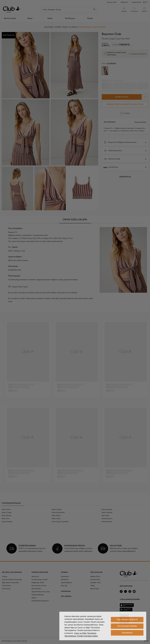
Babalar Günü (95, 576)
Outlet (90, 18)
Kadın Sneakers (7, 522)
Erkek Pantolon (107, 519)
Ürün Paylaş (125, 177)
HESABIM (64, 572)
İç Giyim (125, 113)
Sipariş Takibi (112, 2)
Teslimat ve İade (112, 159)
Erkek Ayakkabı (107, 509)
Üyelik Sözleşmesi (38, 595)
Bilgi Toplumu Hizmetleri (11, 583)
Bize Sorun (35, 576)
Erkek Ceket (56, 519)
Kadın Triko (6, 519)
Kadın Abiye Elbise (58, 512)
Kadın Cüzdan (7, 512)
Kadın (30, 18)
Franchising (6, 589)
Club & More (111, 167)
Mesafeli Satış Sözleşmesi (40, 601)
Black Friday (95, 589)
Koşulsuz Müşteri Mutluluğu (12, 580)
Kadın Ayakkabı (107, 512)
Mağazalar (124, 2)
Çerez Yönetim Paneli (129, 630)
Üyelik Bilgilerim (67, 583)
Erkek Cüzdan (57, 509)
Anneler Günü (95, 580)
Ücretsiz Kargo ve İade (39, 580)
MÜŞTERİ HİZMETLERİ (40, 572)
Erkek (50, 18)
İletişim (34, 598)
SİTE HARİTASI (66, 596)
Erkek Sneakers (107, 522)
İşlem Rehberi (36, 589)
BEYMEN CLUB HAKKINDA (12, 572)
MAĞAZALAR (66, 591)
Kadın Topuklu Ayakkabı (60, 522)
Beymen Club (112, 34)
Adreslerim (65, 580)
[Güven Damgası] (137, 620)
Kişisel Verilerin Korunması (41, 592)
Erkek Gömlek (7, 516)
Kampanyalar (137, 2)
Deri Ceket (105, 516)
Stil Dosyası (70, 18)
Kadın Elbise (56, 516)
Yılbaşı (93, 586)
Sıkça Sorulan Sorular (39, 586)
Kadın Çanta (6, 509)
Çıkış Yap (64, 586)
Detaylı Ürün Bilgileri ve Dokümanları (120, 142)
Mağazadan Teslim (38, 583)
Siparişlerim (65, 576)
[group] (105, 71)
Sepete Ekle (122, 97)
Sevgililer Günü (96, 583)
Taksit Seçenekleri (113, 151)
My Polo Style (10, 18)
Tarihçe (5, 576)
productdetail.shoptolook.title (125, 104)
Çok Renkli (109, 64)
